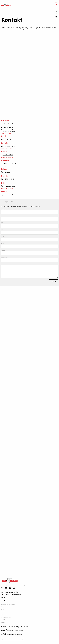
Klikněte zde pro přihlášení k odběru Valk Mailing (12, 630)
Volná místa (4, 615)
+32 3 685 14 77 (8, 139)
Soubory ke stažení (6, 617)
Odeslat (53, 281)
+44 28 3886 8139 (9, 186)
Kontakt (3, 216)
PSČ (2, 230)
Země (3, 243)
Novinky (3, 612)
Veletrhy (3, 622)
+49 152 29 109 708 (10, 163)
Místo (3, 236)
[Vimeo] (10, 588)
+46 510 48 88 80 (9, 179)
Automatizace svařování (10, 592)
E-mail (3, 250)
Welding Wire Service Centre (11, 595)
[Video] (57, 17)
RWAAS (3, 600)
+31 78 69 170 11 (8, 123)
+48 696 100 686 (9, 172)
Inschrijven (22, 639)
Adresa (3, 223)
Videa (3, 609)
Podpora (4, 607)
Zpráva (3, 264)
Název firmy (4, 209)
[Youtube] (6, 588)
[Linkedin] (2, 588)
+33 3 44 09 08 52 (9, 146)
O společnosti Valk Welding (8, 604)
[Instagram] (14, 588)
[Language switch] (56, 12)
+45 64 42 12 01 (8, 155)
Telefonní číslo (5, 257)
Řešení (3, 597)
